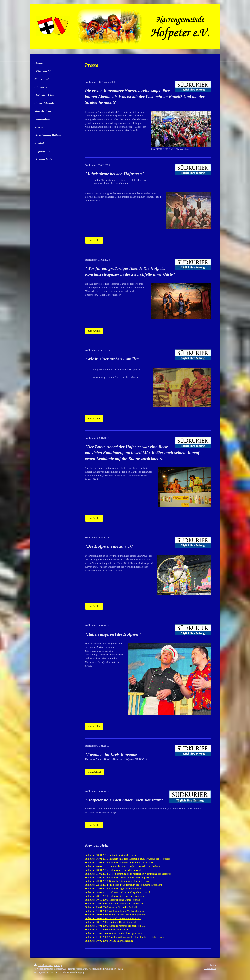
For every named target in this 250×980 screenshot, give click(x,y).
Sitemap (58, 965)
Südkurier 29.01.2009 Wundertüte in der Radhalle (111, 907)
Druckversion (43, 965)
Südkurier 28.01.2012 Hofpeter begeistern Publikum (113, 888)
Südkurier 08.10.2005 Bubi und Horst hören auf (110, 922)
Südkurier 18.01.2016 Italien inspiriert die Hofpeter (112, 855)
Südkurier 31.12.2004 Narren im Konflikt (107, 929)
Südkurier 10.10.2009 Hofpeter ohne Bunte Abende (112, 900)
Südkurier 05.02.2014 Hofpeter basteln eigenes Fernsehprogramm (120, 877)
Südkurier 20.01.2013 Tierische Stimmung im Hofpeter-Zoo (117, 881)
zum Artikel (94, 240)
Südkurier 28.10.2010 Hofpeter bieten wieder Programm (115, 896)
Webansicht (210, 968)
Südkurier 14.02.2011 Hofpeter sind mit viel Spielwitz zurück (118, 892)
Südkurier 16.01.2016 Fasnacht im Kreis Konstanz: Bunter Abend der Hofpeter (127, 859)
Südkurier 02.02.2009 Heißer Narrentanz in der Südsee (114, 903)
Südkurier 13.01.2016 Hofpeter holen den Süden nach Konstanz (119, 862)
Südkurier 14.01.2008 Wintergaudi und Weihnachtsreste (115, 911)
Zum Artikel (94, 772)
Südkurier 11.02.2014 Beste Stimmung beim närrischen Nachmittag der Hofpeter (128, 874)
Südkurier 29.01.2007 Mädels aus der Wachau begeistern (115, 914)
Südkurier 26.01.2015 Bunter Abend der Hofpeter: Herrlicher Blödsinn (123, 866)
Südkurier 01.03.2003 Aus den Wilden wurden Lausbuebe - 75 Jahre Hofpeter (126, 937)
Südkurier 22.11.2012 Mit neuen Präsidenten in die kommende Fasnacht (123, 885)
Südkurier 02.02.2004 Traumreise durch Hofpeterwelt (113, 933)
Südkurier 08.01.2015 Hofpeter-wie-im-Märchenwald (113, 870)
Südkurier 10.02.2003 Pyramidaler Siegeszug (109, 941)
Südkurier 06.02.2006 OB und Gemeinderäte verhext (113, 918)
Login (213, 965)
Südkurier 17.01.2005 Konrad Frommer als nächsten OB (115, 926)
